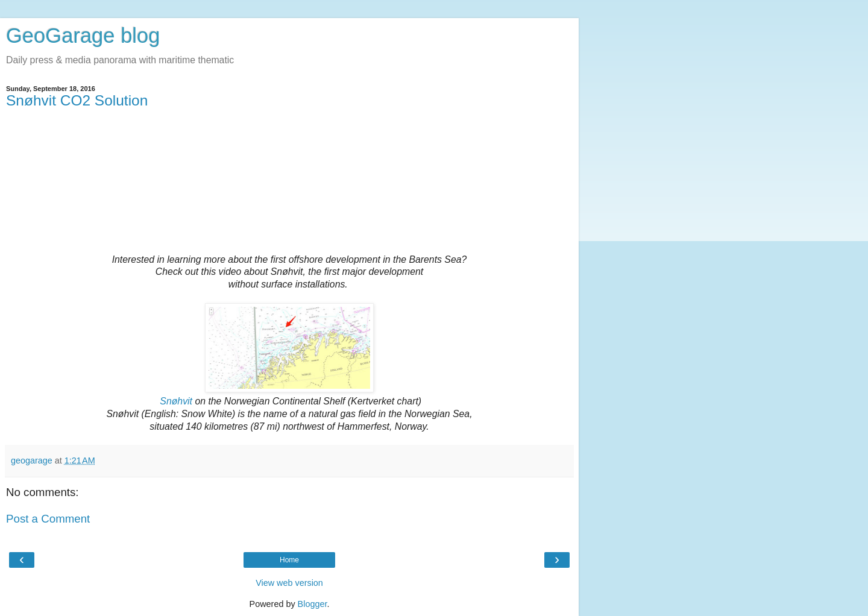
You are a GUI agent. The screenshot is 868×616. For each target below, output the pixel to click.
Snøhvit (176, 401)
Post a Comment (48, 519)
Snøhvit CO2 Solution (77, 100)
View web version (289, 583)
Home (289, 560)
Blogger (313, 604)
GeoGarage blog (83, 36)
